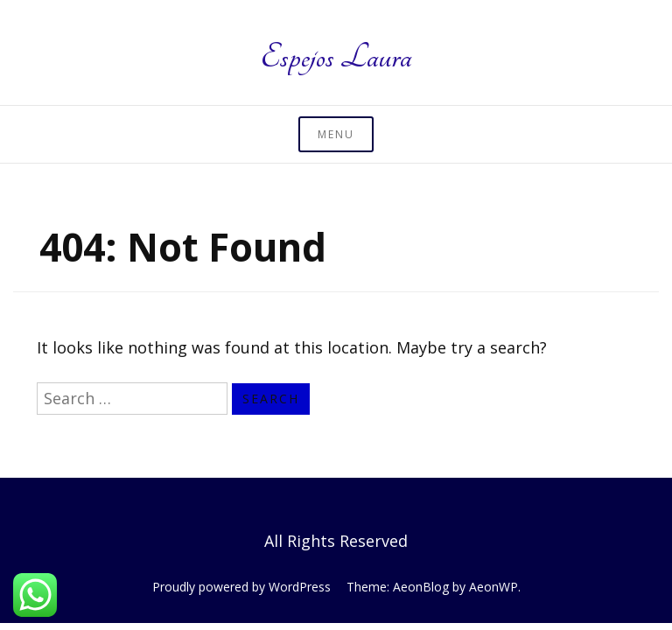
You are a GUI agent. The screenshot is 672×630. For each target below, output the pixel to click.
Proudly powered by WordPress (241, 587)
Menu (336, 134)
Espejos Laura (336, 57)
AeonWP (493, 587)
